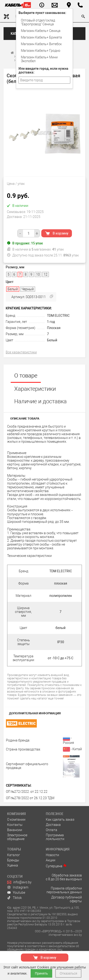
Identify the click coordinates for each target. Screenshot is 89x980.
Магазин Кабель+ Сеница (41, 31)
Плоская (54, 328)
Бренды (13, 860)
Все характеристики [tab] (21, 352)
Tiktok (14, 898)
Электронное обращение (17, 837)
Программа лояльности (55, 837)
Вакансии (15, 830)
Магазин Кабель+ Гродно (41, 51)
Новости (52, 855)
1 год (51, 322)
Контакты (15, 825)
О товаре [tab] (26, 376)
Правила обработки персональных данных (64, 890)
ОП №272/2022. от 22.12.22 (27, 792)
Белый (52, 340)
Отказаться (68, 973)
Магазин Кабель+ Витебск (41, 44)
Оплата (52, 830)
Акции (51, 860)
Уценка (13, 865)
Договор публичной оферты (67, 899)
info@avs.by (19, 882)
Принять (41, 973)
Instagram (18, 887)
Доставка (53, 825)
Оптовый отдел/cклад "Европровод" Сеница (38, 22)
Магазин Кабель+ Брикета (41, 37)
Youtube (16, 893)
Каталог (14, 855)
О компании (16, 820)
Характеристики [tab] (35, 389)
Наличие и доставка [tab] (40, 401)
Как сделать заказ (60, 820)
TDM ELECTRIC (58, 316)
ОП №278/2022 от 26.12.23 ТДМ (30, 798)
